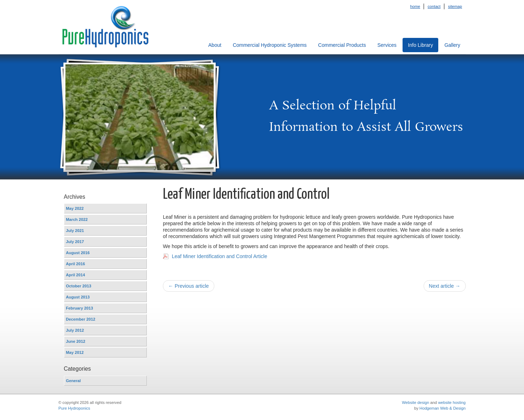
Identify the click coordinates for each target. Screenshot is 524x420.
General (74, 381)
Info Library (420, 45)
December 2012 (81, 319)
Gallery (452, 45)
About (215, 45)
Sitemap (455, 6)
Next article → (445, 286)
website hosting (452, 402)
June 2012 (76, 341)
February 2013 (80, 308)
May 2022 (75, 208)
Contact (434, 6)
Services (387, 45)
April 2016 (76, 264)
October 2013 (79, 286)
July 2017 (75, 242)
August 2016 (78, 253)
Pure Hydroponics (74, 408)
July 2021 (75, 231)
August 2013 (78, 297)
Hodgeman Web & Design (442, 408)
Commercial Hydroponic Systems (270, 45)
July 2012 (75, 330)
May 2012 (75, 352)
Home (415, 6)
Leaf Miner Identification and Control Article (219, 256)
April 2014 (76, 275)
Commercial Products (342, 45)
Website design (415, 402)
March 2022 (77, 219)
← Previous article (189, 286)
